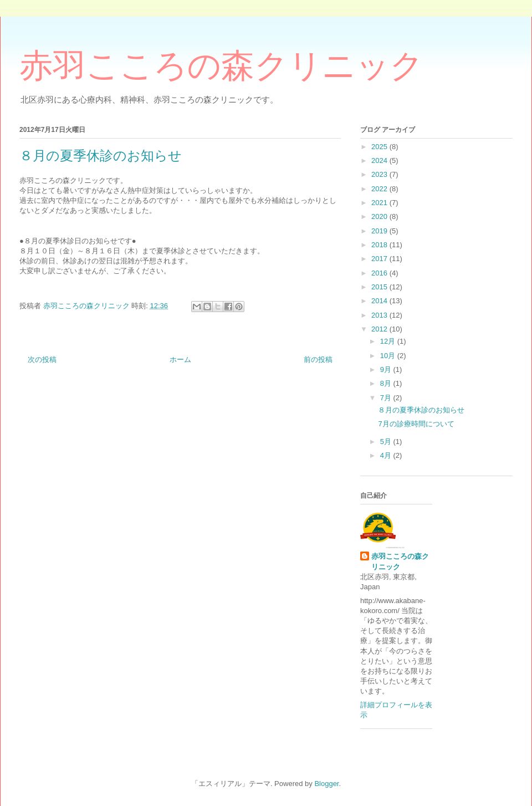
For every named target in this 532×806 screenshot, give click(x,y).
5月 (387, 442)
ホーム (180, 359)
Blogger (326, 784)
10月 (389, 356)
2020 (380, 216)
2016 (380, 273)
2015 (380, 287)
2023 (380, 174)
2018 (380, 245)
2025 (380, 147)
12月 (389, 341)
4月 (387, 455)
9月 (387, 369)
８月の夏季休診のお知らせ (421, 410)
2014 (380, 301)
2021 (380, 203)
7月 (387, 398)
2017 (380, 259)
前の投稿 (318, 359)
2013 (380, 315)
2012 (380, 329)
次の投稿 (42, 359)
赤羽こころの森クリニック (221, 66)
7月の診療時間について (416, 424)
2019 (380, 231)
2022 (380, 189)
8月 (387, 383)
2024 (380, 160)
